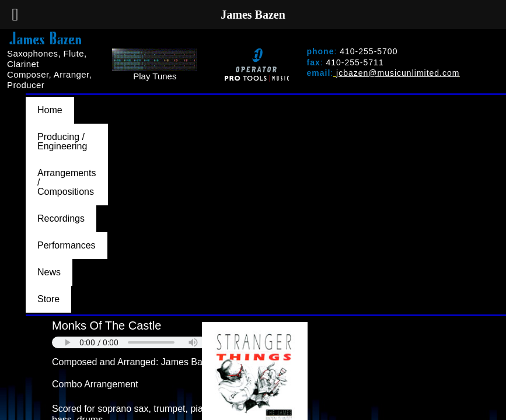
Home (50, 101)
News (49, 111)
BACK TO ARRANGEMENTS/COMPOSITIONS (135, 339)
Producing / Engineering (136, 101)
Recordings (378, 101)
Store (95, 111)
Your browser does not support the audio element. (139, 145)
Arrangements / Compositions (270, 101)
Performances (455, 101)
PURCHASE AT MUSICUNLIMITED (132, 318)
